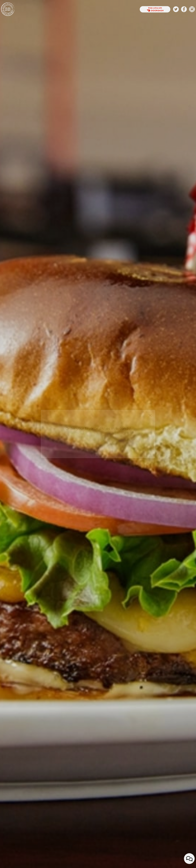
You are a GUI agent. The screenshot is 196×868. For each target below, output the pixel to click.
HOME (39, 9)
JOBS (114, 9)
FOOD (59, 9)
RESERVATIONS (129, 9)
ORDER (106, 9)
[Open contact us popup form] (189, 859)
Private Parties (89, 9)
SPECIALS (70, 9)
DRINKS (49, 9)
